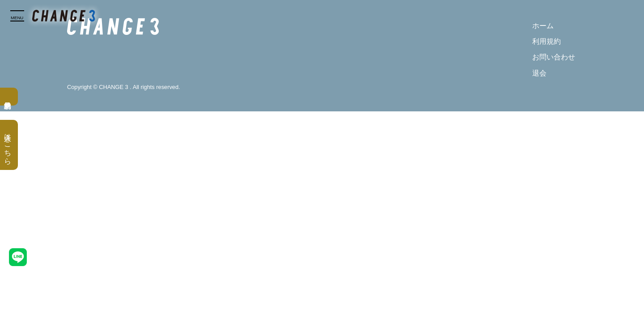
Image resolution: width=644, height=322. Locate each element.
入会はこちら (8, 145)
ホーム (543, 26)
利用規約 (547, 41)
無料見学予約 (9, 97)
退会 (539, 73)
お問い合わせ (554, 57)
